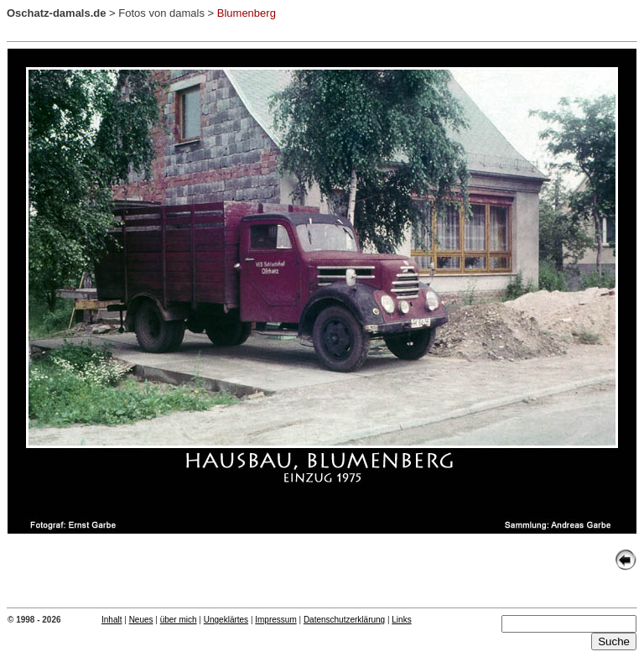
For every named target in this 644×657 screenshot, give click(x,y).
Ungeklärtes (226, 620)
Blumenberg (247, 13)
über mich (179, 620)
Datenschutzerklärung (344, 620)
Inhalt (112, 620)
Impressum (275, 620)
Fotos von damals (161, 13)
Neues (141, 620)
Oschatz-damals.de (57, 13)
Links (401, 620)
